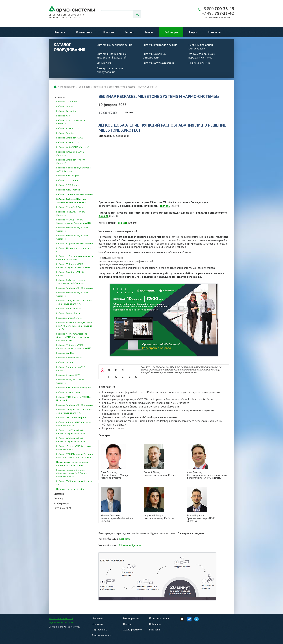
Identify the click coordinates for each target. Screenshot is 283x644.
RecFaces (125, 539)
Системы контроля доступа (160, 45)
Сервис (129, 32)
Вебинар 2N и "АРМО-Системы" (72, 207)
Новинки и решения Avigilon (71, 489)
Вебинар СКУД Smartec (68, 185)
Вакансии (154, 630)
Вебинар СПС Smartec (67, 102)
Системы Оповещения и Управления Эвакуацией (112, 56)
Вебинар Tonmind (65, 106)
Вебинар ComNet (65, 353)
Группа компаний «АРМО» (62, 623)
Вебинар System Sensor (68, 313)
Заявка (149, 32)
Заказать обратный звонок (218, 17)
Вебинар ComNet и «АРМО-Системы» (75, 194)
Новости (108, 32)
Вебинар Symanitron (67, 111)
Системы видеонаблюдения (114, 45)
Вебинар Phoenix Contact (69, 308)
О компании (84, 32)
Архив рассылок (133, 630)
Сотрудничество (102, 635)
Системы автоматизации (158, 63)
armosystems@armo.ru (61, 618)
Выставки (59, 494)
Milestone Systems (130, 545)
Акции (193, 32)
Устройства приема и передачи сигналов (202, 56)
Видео (127, 624)
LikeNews (97, 618)
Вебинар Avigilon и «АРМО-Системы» (75, 243)
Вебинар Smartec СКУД (68, 392)
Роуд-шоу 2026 (63, 508)
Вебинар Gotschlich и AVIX (69, 138)
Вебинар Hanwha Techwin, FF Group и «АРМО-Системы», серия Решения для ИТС (74, 326)
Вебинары (171, 32)
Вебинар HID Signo (66, 362)
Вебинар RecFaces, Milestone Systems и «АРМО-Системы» (125, 87)
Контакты (215, 32)
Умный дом (104, 63)
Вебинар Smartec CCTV (68, 128)
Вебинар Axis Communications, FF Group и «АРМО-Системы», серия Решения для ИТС (73, 337)
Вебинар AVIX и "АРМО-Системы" (72, 147)
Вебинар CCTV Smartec (68, 180)
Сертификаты (100, 630)
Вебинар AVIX (63, 116)
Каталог (60, 32)
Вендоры (97, 624)
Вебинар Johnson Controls (69, 318)
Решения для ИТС (200, 63)
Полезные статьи (159, 618)
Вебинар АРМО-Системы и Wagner (74, 388)
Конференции (62, 503)
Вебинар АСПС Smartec (68, 190)
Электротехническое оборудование (110, 70)
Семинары (59, 498)
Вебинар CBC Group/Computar (71, 418)
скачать (165, 206)
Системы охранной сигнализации (154, 56)
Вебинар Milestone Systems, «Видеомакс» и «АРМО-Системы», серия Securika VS (73, 473)
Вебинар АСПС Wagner (68, 176)
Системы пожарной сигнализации (201, 47)
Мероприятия (68, 87)
